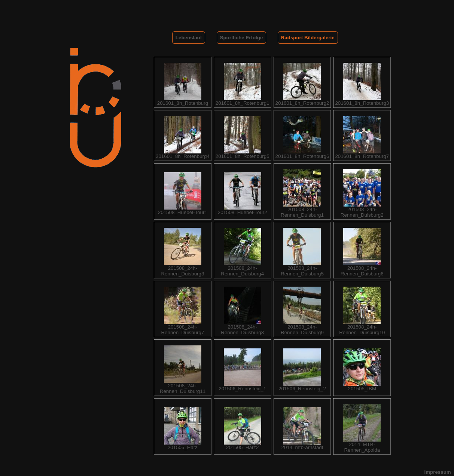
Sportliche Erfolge (242, 38)
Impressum (438, 472)
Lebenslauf (189, 38)
